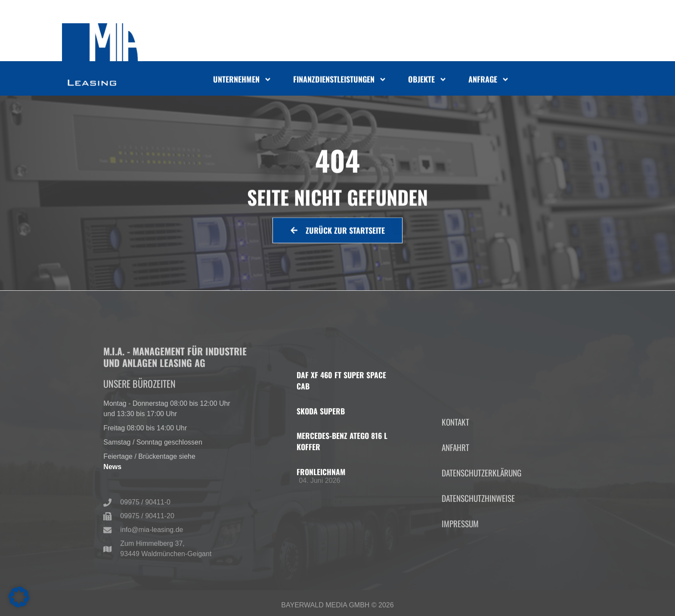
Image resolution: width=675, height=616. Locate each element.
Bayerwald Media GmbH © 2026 (337, 608)
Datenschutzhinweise (478, 538)
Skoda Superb (321, 411)
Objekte (427, 81)
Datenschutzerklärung (481, 512)
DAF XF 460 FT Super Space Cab (341, 380)
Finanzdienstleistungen (340, 81)
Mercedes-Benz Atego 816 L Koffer (342, 441)
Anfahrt (455, 487)
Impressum (460, 563)
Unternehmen (242, 81)
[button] (19, 597)
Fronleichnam (321, 472)
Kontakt (455, 461)
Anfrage (489, 81)
